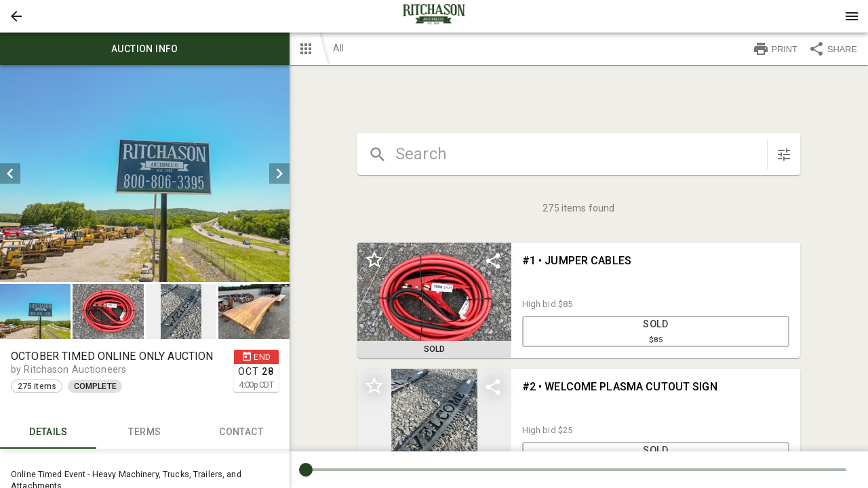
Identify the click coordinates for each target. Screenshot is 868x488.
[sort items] (784, 155)
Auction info (145, 49)
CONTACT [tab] (241, 432)
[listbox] (145, 174)
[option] (145, 174)
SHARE (833, 49)
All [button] (338, 48)
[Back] (16, 16)
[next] (279, 174)
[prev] (10, 174)
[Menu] (852, 16)
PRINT (775, 49)
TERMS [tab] (144, 432)
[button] (16, 16)
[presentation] (434, 16)
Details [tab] (48, 432)
